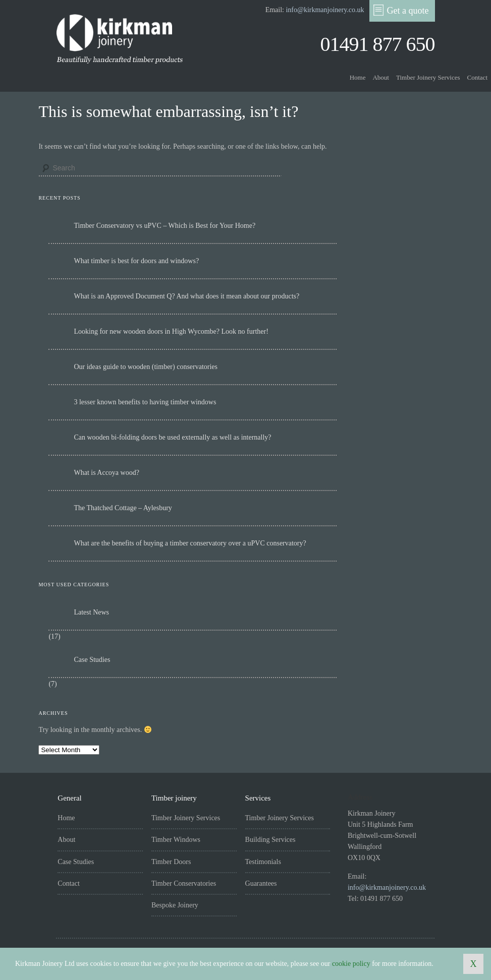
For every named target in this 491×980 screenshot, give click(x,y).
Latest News (91, 612)
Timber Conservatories (184, 883)
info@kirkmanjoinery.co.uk (325, 10)
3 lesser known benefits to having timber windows (145, 402)
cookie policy (351, 964)
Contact (477, 77)
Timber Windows (176, 840)
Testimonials (263, 862)
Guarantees (261, 883)
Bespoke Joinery (175, 905)
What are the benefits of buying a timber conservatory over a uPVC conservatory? (190, 543)
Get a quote (401, 10)
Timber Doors (171, 862)
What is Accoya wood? (106, 473)
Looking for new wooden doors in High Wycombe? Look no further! (171, 331)
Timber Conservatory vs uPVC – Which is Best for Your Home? (165, 226)
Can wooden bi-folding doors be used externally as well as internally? (172, 437)
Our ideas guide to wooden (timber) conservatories (146, 367)
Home (358, 77)
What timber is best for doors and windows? (136, 261)
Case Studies (92, 660)
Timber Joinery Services (428, 77)
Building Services (270, 840)
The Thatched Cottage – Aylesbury (123, 508)
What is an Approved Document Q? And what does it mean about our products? (186, 296)
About (381, 77)
